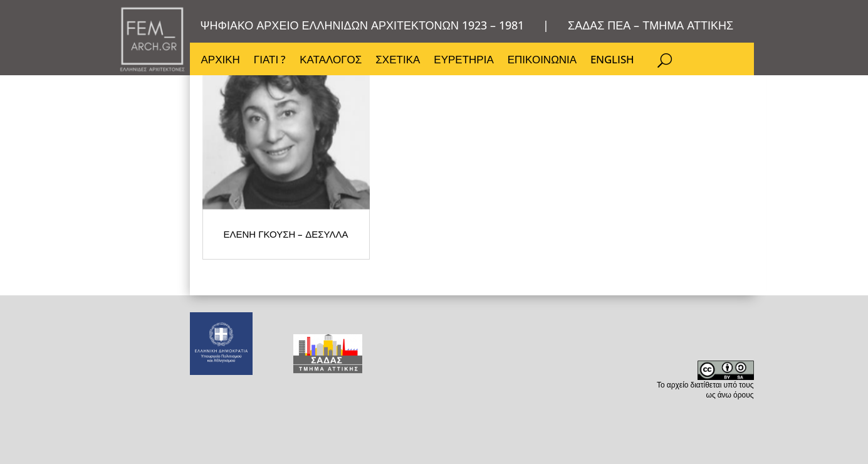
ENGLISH (612, 61)
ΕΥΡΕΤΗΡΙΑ (463, 61)
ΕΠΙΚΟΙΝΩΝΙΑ (542, 61)
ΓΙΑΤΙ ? (270, 61)
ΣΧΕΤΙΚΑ (398, 61)
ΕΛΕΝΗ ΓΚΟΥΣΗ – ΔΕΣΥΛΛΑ (327, 317)
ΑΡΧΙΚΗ (221, 61)
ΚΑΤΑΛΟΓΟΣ (331, 61)
